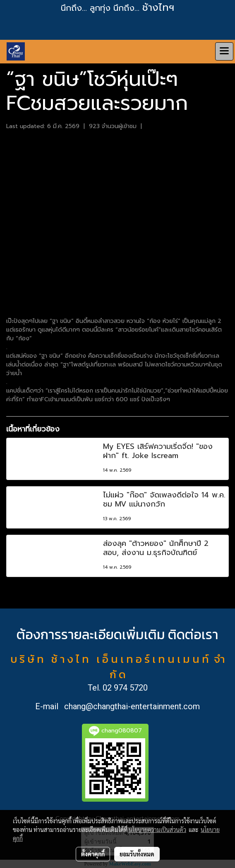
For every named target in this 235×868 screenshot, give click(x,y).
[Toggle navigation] (224, 51)
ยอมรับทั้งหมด (137, 854)
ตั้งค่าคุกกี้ (93, 854)
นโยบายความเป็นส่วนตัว (157, 829)
